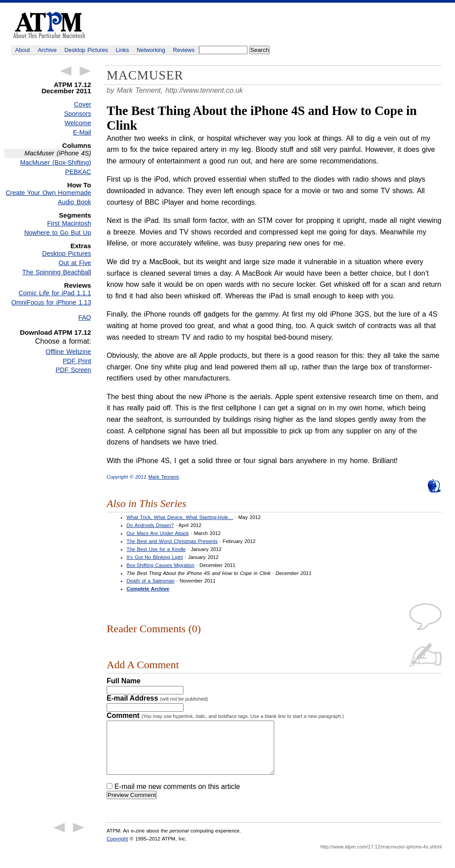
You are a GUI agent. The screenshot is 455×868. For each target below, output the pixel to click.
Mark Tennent (164, 477)
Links (123, 50)
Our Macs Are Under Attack (158, 533)
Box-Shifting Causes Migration (161, 565)
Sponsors (78, 114)
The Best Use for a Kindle (156, 549)
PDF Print (77, 361)
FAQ (85, 317)
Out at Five (75, 263)
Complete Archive (148, 589)
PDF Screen (73, 370)
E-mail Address (158, 698)
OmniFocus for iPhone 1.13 (52, 302)
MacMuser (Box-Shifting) (56, 163)
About (22, 50)
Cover (83, 104)
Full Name (124, 681)
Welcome (78, 123)
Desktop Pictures (86, 50)
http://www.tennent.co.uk (204, 90)
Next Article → (85, 71)
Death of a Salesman (151, 581)
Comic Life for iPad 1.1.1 (55, 293)
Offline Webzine (69, 352)
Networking (151, 50)
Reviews (184, 50)
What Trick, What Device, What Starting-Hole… (180, 517)
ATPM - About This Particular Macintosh (49, 25)
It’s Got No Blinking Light (155, 557)
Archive (47, 50)
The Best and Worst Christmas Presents (172, 541)
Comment (225, 715)
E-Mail (82, 132)
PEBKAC (78, 172)
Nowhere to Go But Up (58, 233)
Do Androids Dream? (150, 525)
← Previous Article (66, 71)
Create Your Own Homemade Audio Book (48, 197)
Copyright (117, 849)
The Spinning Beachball (57, 272)
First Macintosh (69, 223)
